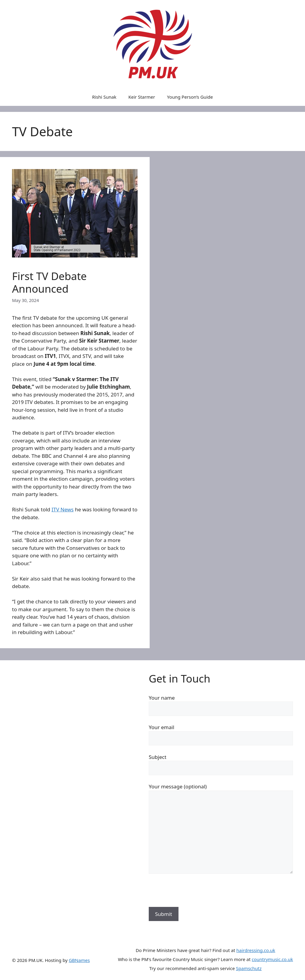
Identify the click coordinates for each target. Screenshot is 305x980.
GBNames (79, 960)
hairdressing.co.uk (256, 950)
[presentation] (194, 895)
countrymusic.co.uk (272, 959)
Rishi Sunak (104, 97)
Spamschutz (249, 968)
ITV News (63, 509)
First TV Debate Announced (49, 282)
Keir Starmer (142, 97)
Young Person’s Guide (190, 97)
